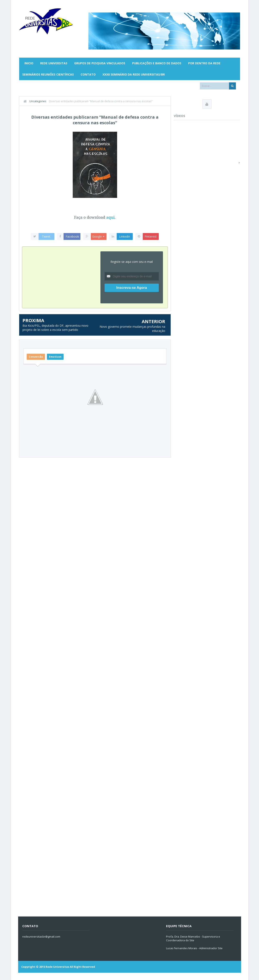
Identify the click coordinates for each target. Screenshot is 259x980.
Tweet (46, 236)
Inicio (29, 63)
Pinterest (151, 236)
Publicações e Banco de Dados (157, 63)
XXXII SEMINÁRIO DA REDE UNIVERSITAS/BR (134, 74)
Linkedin (124, 236)
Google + (98, 236)
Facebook (72, 236)
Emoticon (55, 357)
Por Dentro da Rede (204, 63)
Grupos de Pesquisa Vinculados (100, 63)
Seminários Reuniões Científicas (48, 74)
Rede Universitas (54, 63)
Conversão (36, 357)
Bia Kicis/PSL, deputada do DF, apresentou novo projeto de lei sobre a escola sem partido (55, 328)
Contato (88, 74)
